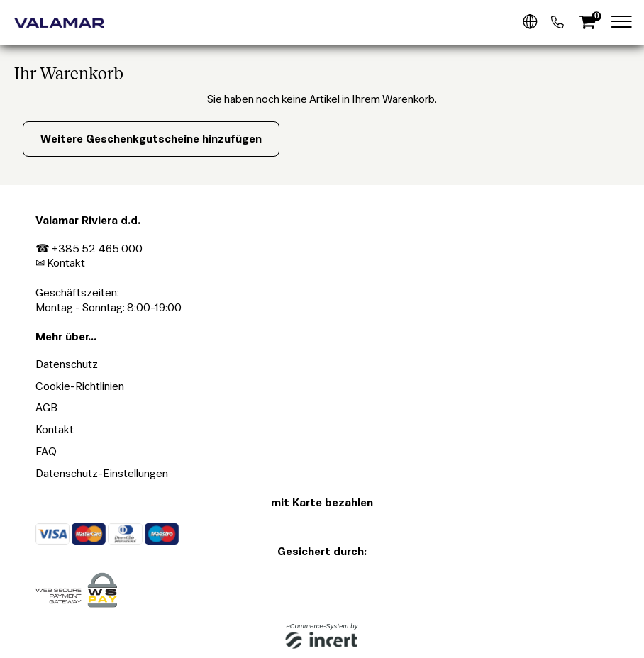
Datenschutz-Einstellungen (102, 473)
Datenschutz (67, 364)
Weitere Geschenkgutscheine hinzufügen (151, 139)
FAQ (46, 451)
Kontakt (66, 263)
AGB (46, 407)
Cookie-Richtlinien (80, 386)
